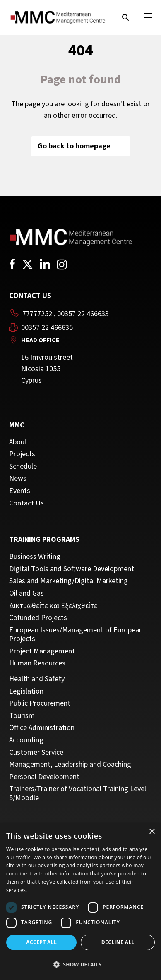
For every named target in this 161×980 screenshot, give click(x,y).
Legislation (26, 691)
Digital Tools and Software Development (72, 569)
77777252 (37, 314)
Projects (22, 454)
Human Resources (37, 663)
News (18, 479)
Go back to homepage (81, 146)
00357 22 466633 (83, 314)
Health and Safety (37, 679)
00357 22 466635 (47, 328)
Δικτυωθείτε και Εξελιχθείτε (53, 606)
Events (20, 491)
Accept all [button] (41, 942)
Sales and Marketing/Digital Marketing (68, 581)
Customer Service (36, 753)
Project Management (42, 651)
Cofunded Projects (38, 618)
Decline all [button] (118, 942)
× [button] (152, 832)
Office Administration (42, 728)
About (18, 442)
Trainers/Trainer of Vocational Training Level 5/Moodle (78, 793)
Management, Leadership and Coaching (70, 765)
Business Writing (35, 557)
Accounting (26, 740)
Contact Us (26, 503)
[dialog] (80, 901)
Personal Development (44, 777)
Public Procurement (40, 703)
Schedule (23, 467)
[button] (80, 965)
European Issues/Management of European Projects (76, 635)
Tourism (22, 716)
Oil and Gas (26, 594)
